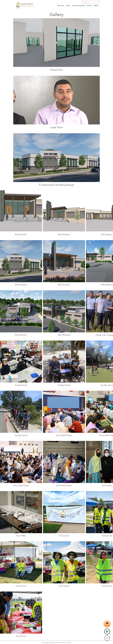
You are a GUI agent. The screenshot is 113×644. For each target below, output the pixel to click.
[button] (96, 6)
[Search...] (90, 2)
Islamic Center (27, 6)
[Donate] (107, 624)
